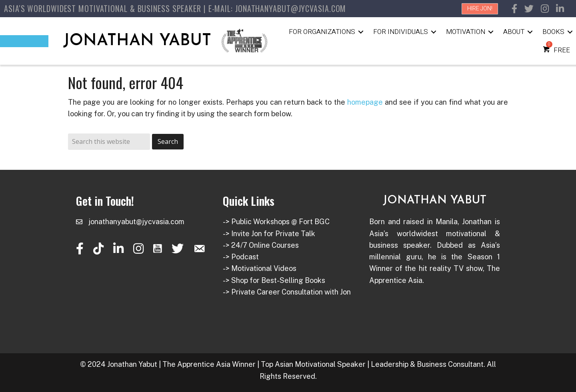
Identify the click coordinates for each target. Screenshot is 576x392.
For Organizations (322, 32)
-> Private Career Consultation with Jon (287, 292)
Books (553, 32)
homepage (365, 102)
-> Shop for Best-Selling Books (274, 280)
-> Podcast (241, 257)
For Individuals (401, 32)
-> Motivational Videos (260, 268)
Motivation (466, 32)
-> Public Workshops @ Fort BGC (276, 222)
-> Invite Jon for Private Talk (269, 234)
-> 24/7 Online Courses (261, 245)
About (514, 32)
